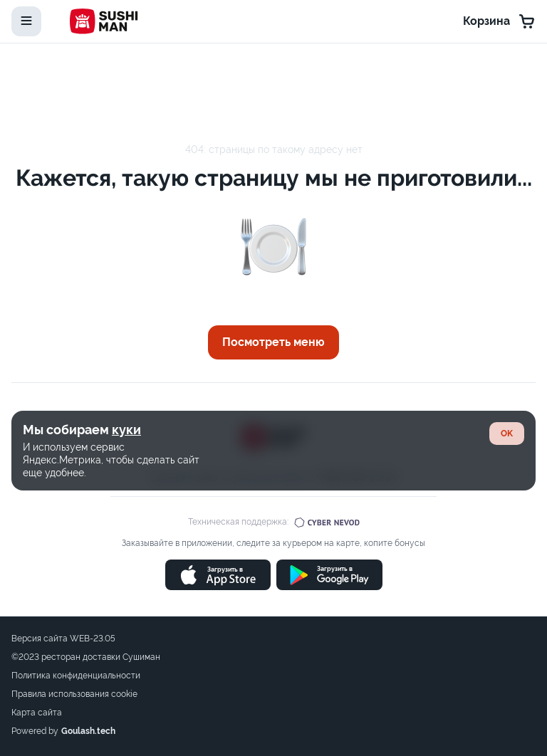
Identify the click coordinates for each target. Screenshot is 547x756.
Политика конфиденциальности (76, 676)
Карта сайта (37, 713)
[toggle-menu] (26, 21)
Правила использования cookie (74, 694)
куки (126, 430)
